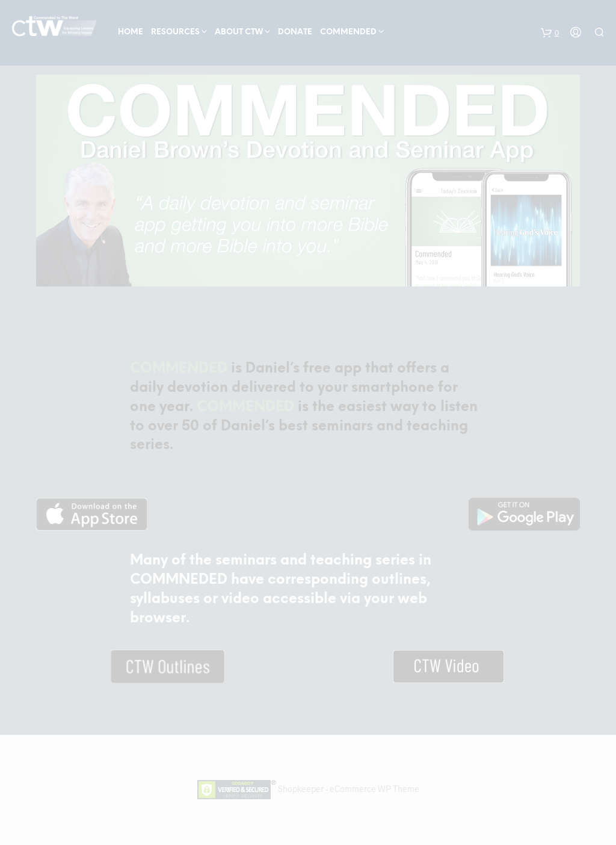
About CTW (239, 32)
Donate (295, 32)
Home (131, 32)
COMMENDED (348, 32)
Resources (175, 32)
